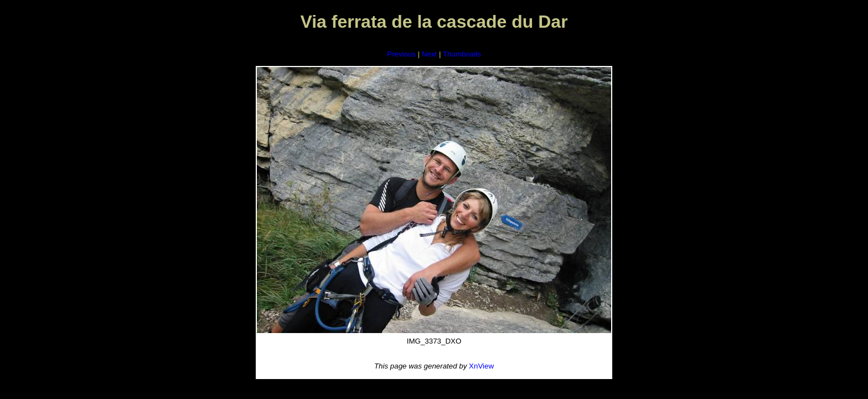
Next (429, 54)
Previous (401, 54)
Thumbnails (462, 54)
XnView (481, 366)
